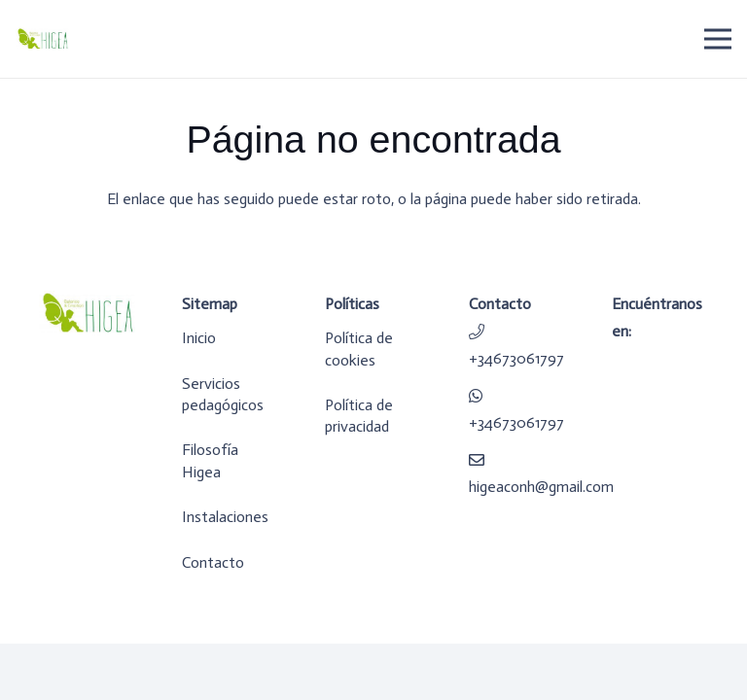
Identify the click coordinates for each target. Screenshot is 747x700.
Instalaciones (225, 517)
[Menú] (718, 39)
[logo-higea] (42, 39)
